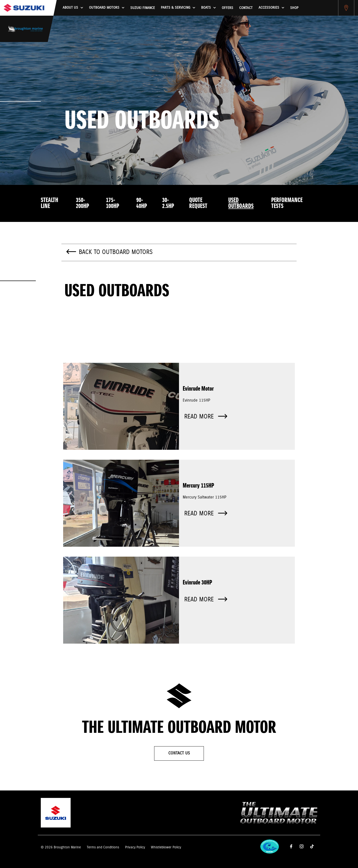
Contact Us (179, 753)
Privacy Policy (135, 847)
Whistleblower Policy (166, 847)
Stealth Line (49, 203)
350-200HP (82, 203)
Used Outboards (241, 203)
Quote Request (198, 203)
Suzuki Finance (143, 8)
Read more (206, 417)
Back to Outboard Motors (116, 252)
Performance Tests (287, 203)
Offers (227, 8)
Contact (246, 8)
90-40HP (142, 203)
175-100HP (112, 203)
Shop (294, 8)
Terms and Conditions (103, 847)
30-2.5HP (168, 203)
